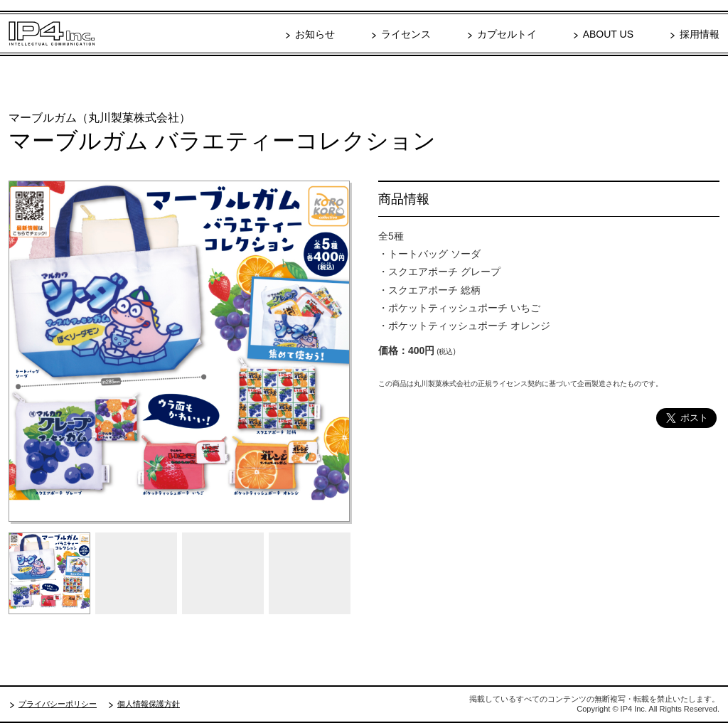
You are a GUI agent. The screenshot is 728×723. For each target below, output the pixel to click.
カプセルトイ (507, 34)
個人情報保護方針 (149, 704)
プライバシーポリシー (58, 704)
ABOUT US (608, 34)
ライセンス (406, 34)
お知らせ (315, 34)
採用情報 (700, 34)
